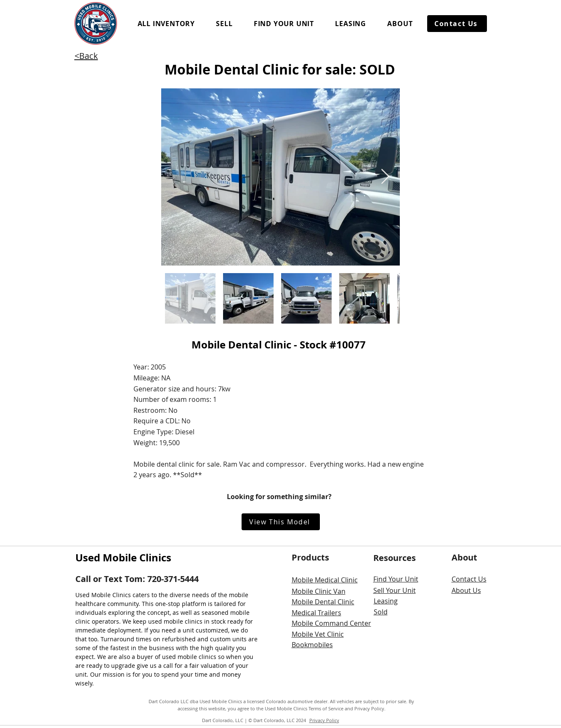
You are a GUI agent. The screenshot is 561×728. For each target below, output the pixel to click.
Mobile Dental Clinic (323, 602)
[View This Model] (281, 522)
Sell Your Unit (395, 590)
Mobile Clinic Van (319, 591)
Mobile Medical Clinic (325, 580)
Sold (381, 612)
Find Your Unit (396, 579)
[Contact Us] (457, 24)
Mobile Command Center (331, 623)
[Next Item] (385, 177)
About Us (466, 590)
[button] (166, 24)
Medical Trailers (316, 613)
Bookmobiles (312, 645)
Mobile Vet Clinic (318, 634)
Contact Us (469, 579)
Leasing (386, 601)
